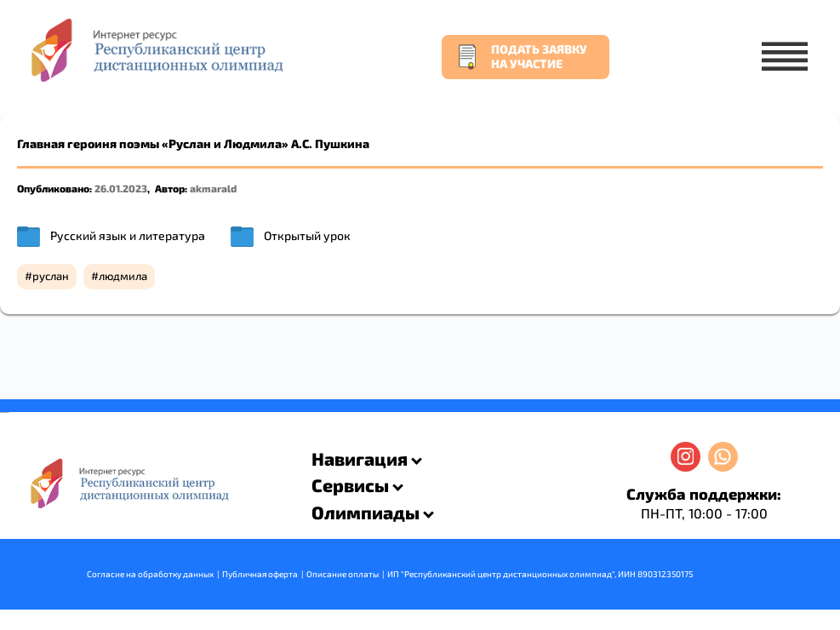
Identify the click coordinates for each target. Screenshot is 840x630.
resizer (7, 412)
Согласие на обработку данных (150, 574)
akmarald (213, 188)
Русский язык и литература (128, 235)
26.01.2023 (121, 188)
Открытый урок (307, 235)
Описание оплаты (343, 574)
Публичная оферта (260, 574)
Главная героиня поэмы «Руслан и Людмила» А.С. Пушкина (193, 143)
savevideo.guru (3, 412)
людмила (123, 276)
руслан (51, 276)
